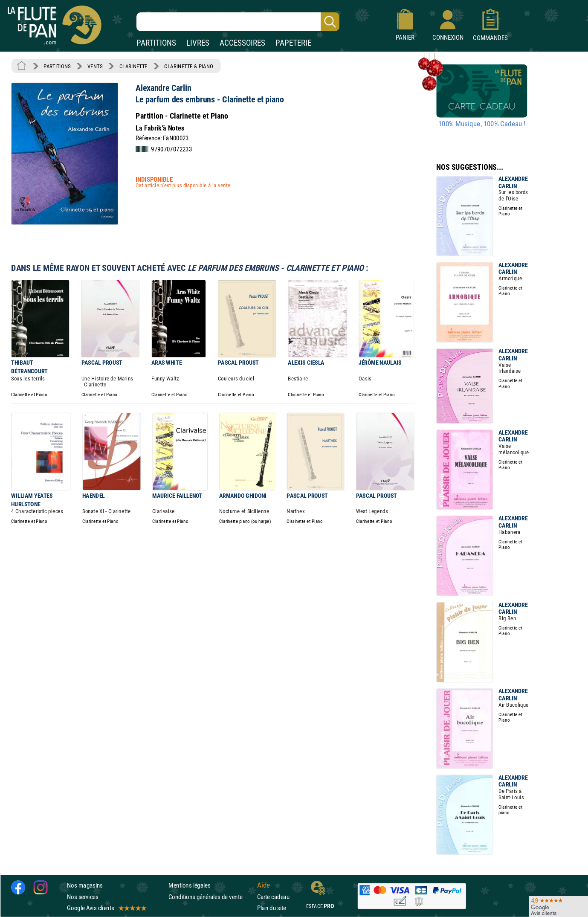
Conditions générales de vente (211, 897)
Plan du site (272, 908)
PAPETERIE (293, 43)
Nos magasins (85, 886)
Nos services (83, 897)
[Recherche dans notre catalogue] (238, 22)
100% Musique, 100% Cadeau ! (482, 124)
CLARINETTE (133, 66)
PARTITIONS (156, 43)
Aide (264, 885)
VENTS (95, 66)
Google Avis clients (106, 908)
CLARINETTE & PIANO (189, 66)
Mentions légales (189, 886)
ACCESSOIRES (242, 43)
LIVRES (198, 43)
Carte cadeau (273, 897)
